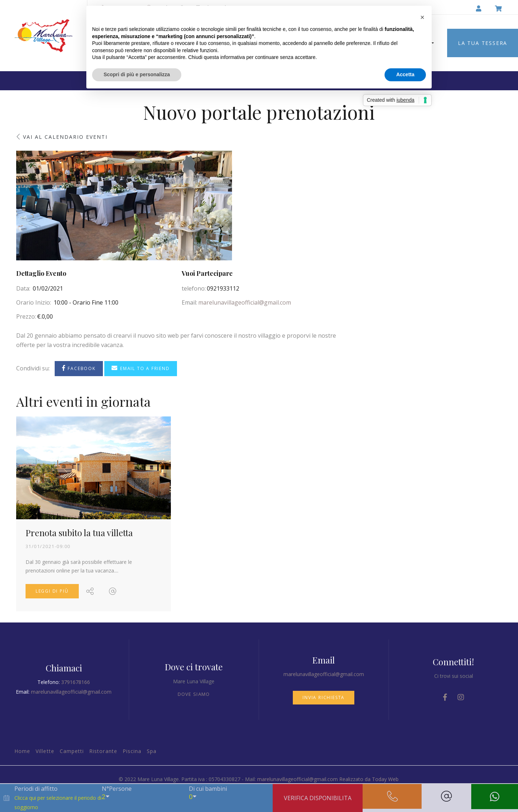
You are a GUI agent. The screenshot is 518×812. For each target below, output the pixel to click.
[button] (422, 17)
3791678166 (76, 682)
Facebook (79, 368)
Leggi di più (52, 591)
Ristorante (103, 751)
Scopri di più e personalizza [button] (137, 74)
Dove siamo (194, 694)
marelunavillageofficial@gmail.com (245, 302)
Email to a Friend (140, 368)
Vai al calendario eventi (65, 137)
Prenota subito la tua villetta (79, 533)
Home (22, 751)
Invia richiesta (324, 697)
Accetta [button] (405, 74)
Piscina (132, 751)
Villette (45, 751)
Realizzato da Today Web (369, 779)
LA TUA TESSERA (483, 43)
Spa (152, 751)
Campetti (72, 751)
